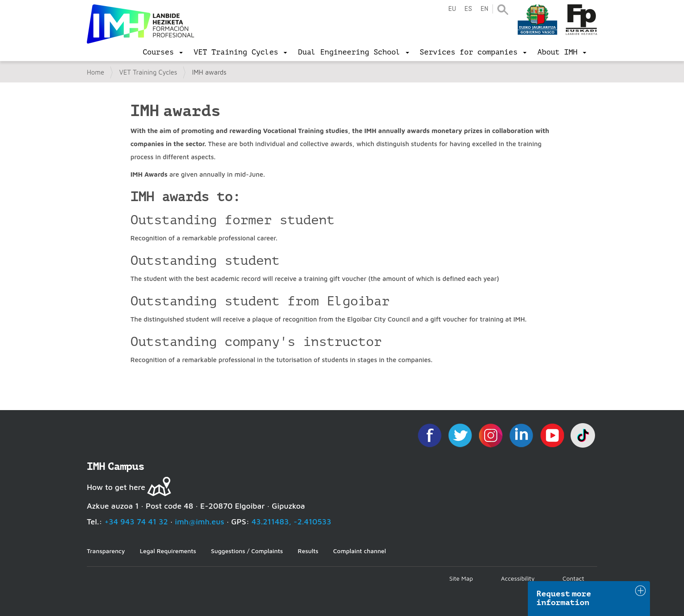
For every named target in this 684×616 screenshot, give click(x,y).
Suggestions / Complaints (247, 551)
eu (452, 9)
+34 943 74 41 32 (136, 522)
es (468, 9)
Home (96, 72)
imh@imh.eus (200, 522)
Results (308, 551)
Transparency (106, 551)
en (484, 9)
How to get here (116, 487)
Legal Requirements (168, 551)
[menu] (163, 52)
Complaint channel (360, 551)
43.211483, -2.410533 (292, 522)
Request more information (564, 598)
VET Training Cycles (148, 72)
